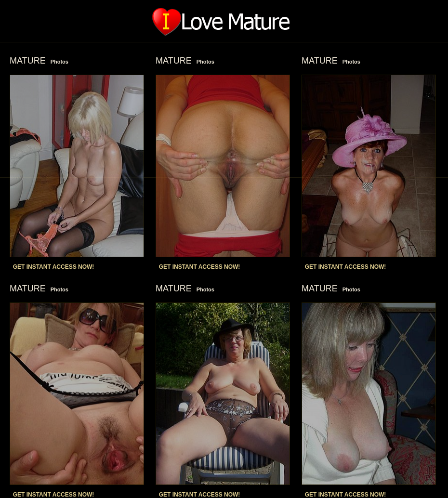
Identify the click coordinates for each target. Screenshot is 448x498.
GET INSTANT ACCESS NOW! (54, 267)
